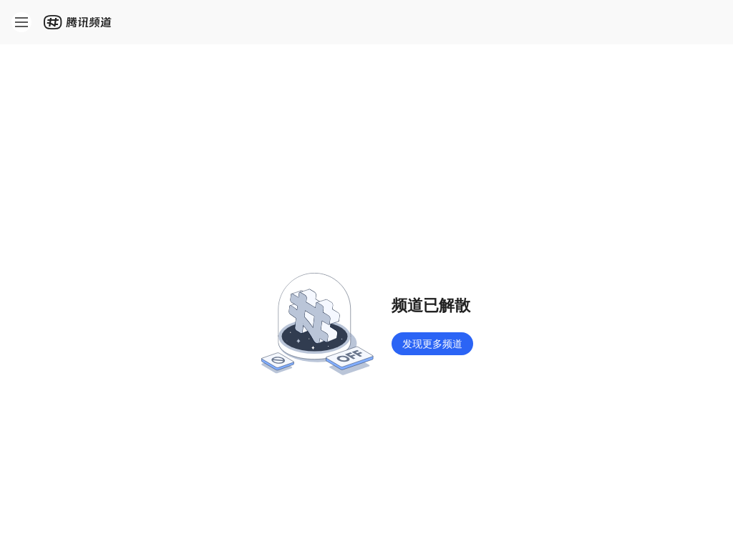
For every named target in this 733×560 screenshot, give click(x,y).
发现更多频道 (432, 343)
